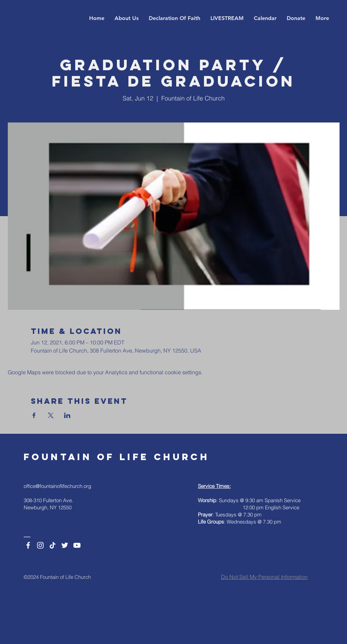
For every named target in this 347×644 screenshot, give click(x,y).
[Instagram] (40, 545)
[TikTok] (53, 545)
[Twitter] (65, 545)
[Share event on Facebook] (34, 415)
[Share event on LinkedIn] (67, 415)
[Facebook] (28, 545)
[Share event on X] (51, 415)
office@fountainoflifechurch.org (57, 486)
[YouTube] (77, 545)
